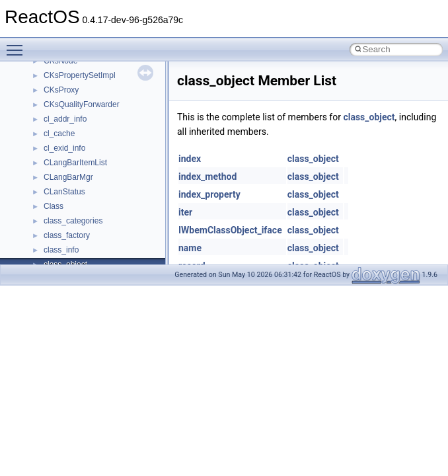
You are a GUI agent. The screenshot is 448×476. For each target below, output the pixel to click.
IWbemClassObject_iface (230, 230)
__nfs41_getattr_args (81, 81)
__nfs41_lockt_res (76, 212)
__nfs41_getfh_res (76, 110)
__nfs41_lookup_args (82, 255)
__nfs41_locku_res (77, 241)
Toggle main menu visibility (18, 44)
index (190, 159)
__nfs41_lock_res (75, 168)
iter (185, 212)
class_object (369, 117)
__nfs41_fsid (66, 66)
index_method (207, 177)
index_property (209, 194)
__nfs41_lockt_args (78, 197)
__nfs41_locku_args (79, 226)
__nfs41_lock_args (77, 153)
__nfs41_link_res (74, 139)
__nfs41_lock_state (78, 182)
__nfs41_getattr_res (79, 95)
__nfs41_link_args (76, 124)
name (190, 248)
